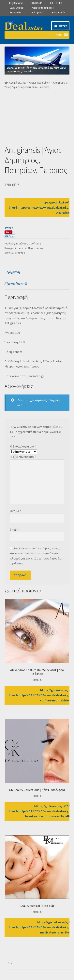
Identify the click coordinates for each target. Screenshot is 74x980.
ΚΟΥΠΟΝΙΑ (37, 3)
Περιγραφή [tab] (12, 272)
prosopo (20, 253)
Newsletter (16, 13)
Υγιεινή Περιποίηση (39, 83)
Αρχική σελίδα (17, 83)
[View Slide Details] (37, 60)
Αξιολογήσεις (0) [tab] (16, 283)
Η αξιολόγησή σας (23, 457)
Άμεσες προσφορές (43, 8)
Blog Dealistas (15, 3)
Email (15, 530)
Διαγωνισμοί (17, 8)
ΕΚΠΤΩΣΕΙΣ (56, 3)
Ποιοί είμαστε (37, 13)
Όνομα (15, 511)
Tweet (9, 228)
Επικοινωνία (58, 13)
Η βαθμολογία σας (23, 446)
